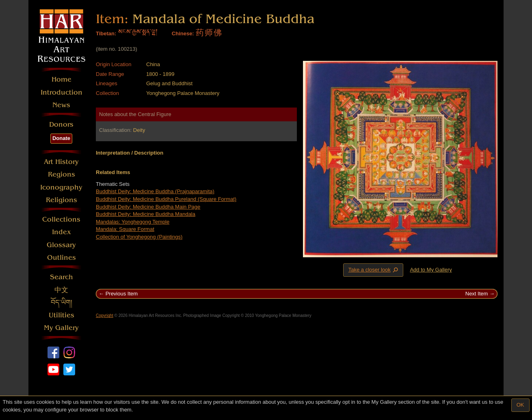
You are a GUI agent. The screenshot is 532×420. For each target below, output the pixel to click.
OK (520, 405)
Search (62, 277)
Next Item (477, 294)
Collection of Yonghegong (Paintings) (139, 237)
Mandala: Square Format (125, 229)
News (61, 105)
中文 (61, 290)
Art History (61, 162)
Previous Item (122, 294)
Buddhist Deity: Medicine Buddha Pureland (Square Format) (166, 199)
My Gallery (61, 328)
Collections (61, 219)
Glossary (61, 245)
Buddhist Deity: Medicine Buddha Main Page (148, 207)
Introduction (62, 92)
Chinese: (183, 33)
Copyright (105, 316)
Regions (62, 174)
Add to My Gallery (431, 270)
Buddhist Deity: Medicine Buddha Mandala (146, 214)
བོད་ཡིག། (62, 303)
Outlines (62, 257)
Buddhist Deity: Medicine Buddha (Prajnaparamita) (155, 191)
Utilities (62, 315)
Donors (61, 124)
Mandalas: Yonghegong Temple (133, 222)
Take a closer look (374, 270)
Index (62, 232)
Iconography (61, 187)
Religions (62, 200)
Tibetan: (106, 33)
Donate (61, 138)
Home (62, 79)
